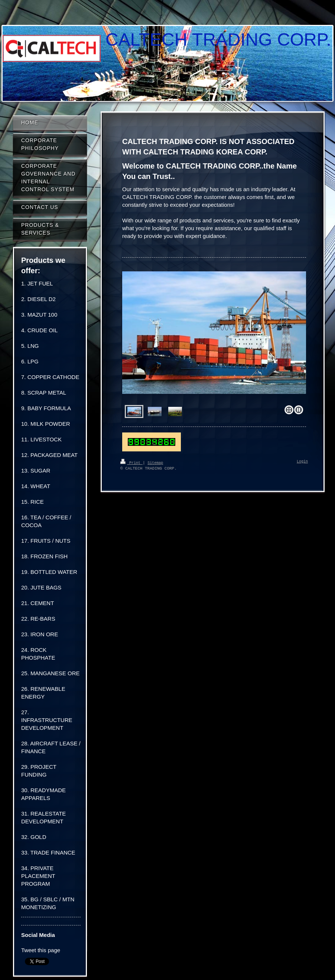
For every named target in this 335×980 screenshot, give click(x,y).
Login (302, 462)
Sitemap (155, 463)
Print (131, 463)
